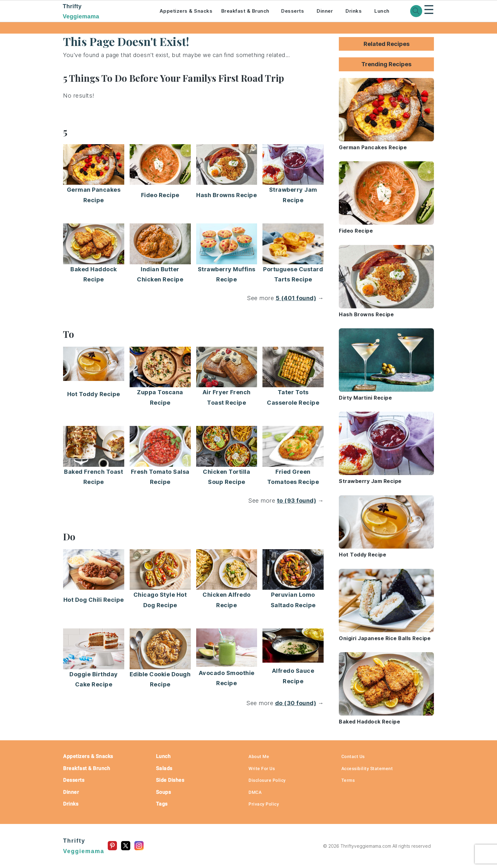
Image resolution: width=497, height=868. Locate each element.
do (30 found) (296, 703)
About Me (259, 756)
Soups (164, 792)
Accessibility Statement (367, 768)
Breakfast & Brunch (245, 11)
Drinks (354, 11)
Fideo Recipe (160, 195)
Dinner (325, 11)
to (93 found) (297, 501)
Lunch (382, 11)
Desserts (293, 11)
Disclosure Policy (267, 780)
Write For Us (262, 768)
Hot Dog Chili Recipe (94, 600)
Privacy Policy (264, 804)
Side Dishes (170, 780)
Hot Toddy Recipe (94, 394)
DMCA (255, 792)
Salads (164, 768)
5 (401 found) (296, 298)
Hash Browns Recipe (226, 195)
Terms (348, 780)
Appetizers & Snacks (186, 11)
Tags (162, 804)
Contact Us (353, 756)
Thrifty (102, 12)
